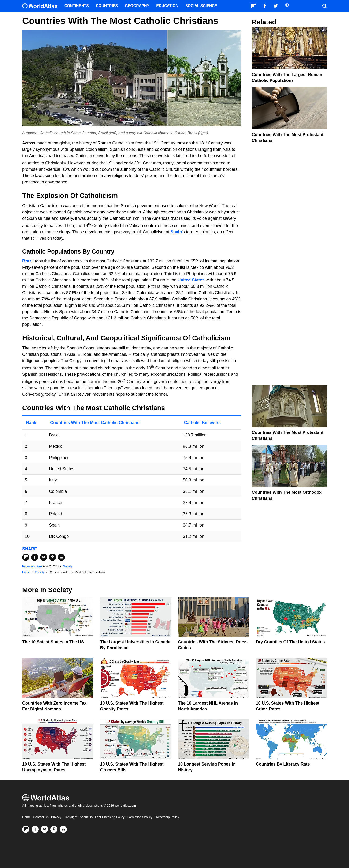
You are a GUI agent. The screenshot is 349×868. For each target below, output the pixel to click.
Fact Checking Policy (110, 817)
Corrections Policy (139, 817)
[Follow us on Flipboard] (26, 829)
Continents (77, 6)
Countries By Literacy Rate (283, 764)
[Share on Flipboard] (26, 557)
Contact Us (41, 817)
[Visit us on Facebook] (35, 829)
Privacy (56, 817)
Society (68, 566)
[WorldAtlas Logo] (42, 6)
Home (26, 817)
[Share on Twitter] (44, 557)
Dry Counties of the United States (290, 642)
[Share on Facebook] (35, 557)
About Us (86, 817)
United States (191, 280)
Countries (107, 6)
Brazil (28, 261)
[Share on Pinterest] (52, 557)
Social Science (201, 6)
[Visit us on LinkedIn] (63, 829)
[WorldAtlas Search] (324, 6)
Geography (137, 6)
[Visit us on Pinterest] (54, 829)
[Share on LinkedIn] (61, 557)
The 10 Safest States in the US (53, 642)
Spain (176, 232)
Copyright (71, 817)
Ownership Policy (167, 817)
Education (167, 6)
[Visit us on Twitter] (45, 829)
